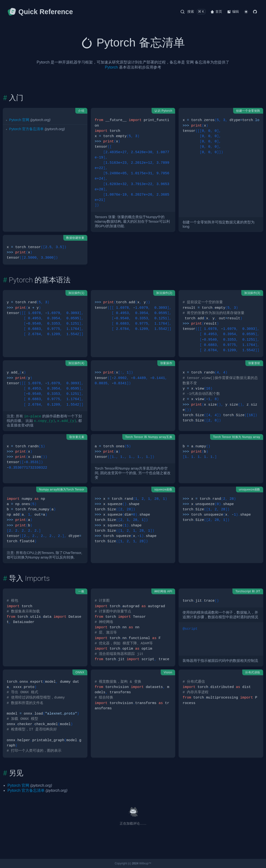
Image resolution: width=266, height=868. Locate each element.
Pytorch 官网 (19, 120)
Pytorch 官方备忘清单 (26, 129)
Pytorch (111, 67)
